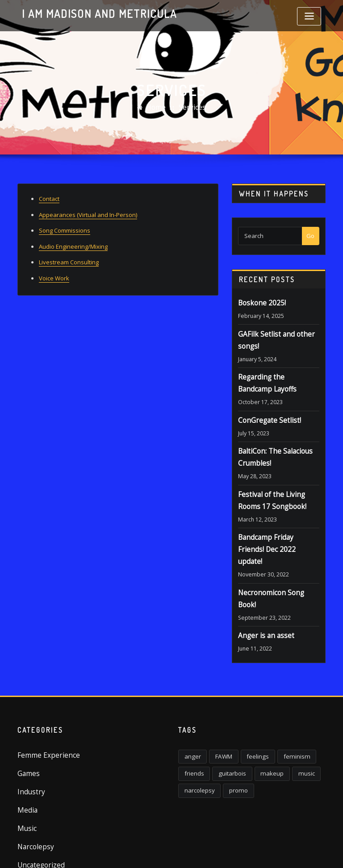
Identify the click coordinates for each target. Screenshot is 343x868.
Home (158, 108)
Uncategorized (37, 803)
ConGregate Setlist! (264, 410)
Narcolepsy (33, 786)
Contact (49, 198)
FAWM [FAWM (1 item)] (217, 705)
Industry (29, 737)
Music (25, 770)
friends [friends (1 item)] (192, 720)
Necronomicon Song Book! (274, 557)
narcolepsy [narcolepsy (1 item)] (197, 734)
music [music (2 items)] (289, 720)
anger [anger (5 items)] (190, 705)
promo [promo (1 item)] (232, 734)
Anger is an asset (261, 587)
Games (27, 721)
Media (26, 753)
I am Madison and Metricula (89, 13)
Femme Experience (43, 704)
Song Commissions (65, 227)
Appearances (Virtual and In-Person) (88, 213)
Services (191, 108)
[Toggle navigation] (309, 16)
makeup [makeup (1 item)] (259, 720)
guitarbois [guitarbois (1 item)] (225, 720)
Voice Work (54, 271)
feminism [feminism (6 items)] (280, 705)
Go (310, 236)
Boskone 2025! (258, 302)
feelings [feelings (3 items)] (247, 705)
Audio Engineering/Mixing (73, 242)
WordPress (165, 852)
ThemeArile (261, 852)
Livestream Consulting (69, 256)
